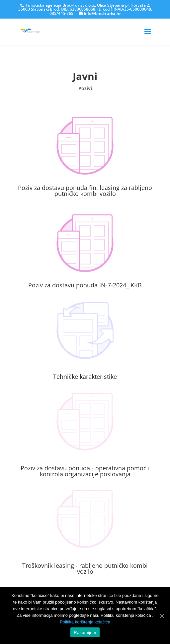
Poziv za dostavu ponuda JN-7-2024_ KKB (85, 285)
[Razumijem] (162, 616)
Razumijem (85, 633)
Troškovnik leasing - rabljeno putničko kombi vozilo (85, 568)
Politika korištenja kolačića (85, 622)
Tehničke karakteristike (85, 377)
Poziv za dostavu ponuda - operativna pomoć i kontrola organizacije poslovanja (85, 471)
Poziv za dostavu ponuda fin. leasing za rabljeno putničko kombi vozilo (85, 191)
